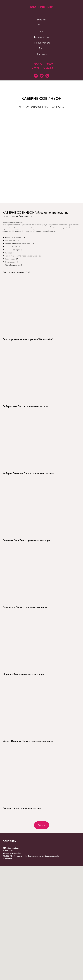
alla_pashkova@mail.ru (12, 853)
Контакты (41, 54)
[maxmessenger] (47, 76)
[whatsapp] (42, 76)
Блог (41, 48)
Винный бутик (42, 37)
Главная (42, 20)
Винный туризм (42, 43)
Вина (42, 31)
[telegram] (36, 76)
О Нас (42, 25)
